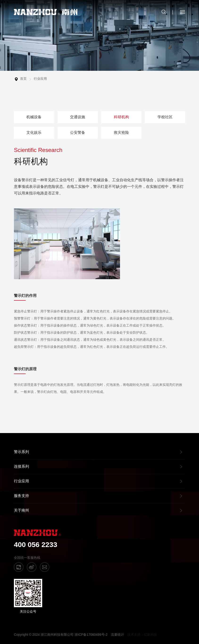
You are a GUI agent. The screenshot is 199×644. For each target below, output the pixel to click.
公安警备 (78, 133)
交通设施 (78, 117)
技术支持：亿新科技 (142, 635)
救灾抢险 (121, 133)
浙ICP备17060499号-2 (91, 635)
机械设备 (34, 117)
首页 (23, 79)
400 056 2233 (36, 545)
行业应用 (40, 79)
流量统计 (117, 635)
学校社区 (165, 117)
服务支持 (21, 496)
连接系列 (21, 466)
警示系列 (21, 452)
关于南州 (21, 510)
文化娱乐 (34, 133)
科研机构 (121, 117)
